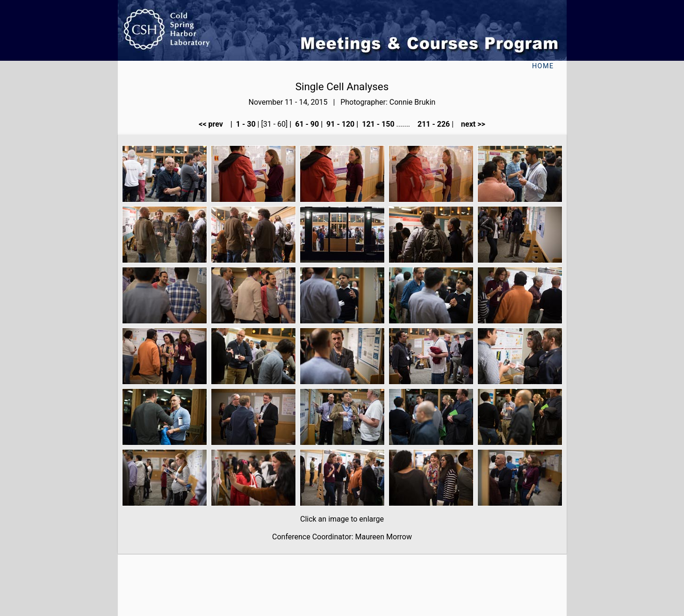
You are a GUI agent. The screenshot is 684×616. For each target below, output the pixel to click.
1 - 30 (245, 124)
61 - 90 (306, 124)
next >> (470, 124)
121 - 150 (377, 124)
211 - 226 (433, 124)
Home (543, 66)
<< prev (214, 124)
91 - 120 (339, 124)
